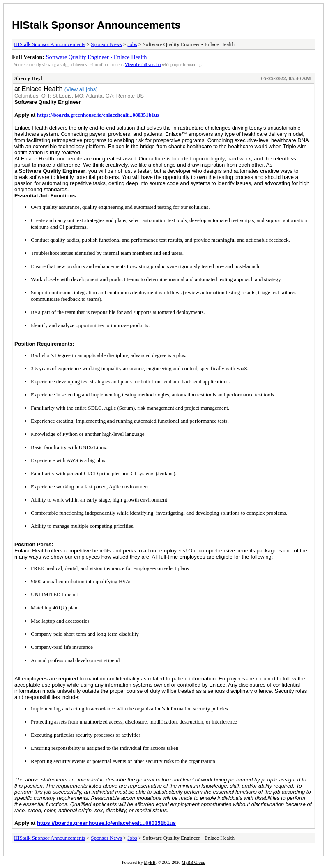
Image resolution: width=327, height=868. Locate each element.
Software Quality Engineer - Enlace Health (97, 57)
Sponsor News (106, 44)
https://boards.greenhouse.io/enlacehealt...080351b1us (98, 115)
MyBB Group (193, 862)
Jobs (132, 44)
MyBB (150, 862)
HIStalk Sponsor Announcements (96, 25)
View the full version (143, 65)
